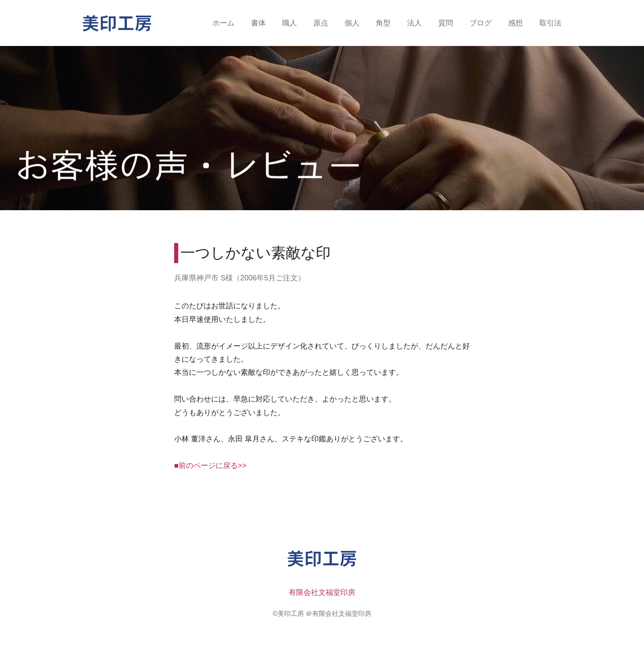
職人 (290, 23)
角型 (383, 23)
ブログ (481, 23)
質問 (446, 23)
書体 (258, 23)
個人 (352, 23)
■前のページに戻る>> (210, 466)
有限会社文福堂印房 (322, 592)
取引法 (550, 23)
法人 (414, 23)
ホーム (223, 23)
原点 (321, 23)
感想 (515, 23)
